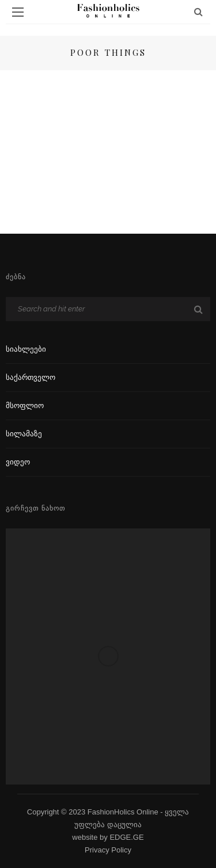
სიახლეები (26, 349)
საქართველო (31, 377)
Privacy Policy (108, 850)
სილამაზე (24, 434)
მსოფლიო (25, 406)
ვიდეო (18, 462)
